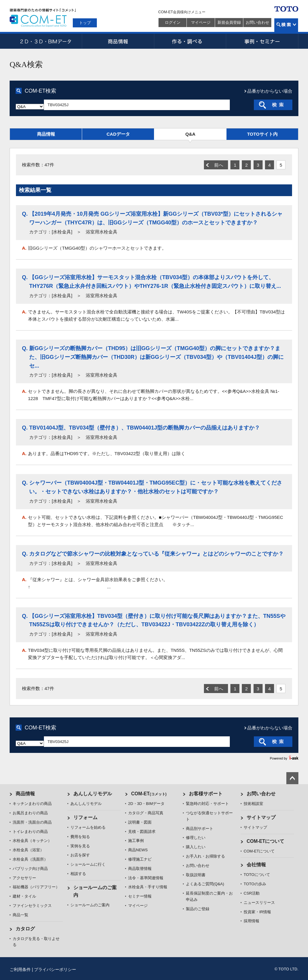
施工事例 (136, 841)
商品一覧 (20, 915)
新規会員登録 (229, 22)
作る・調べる (190, 41)
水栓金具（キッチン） (32, 841)
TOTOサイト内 (262, 134)
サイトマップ (261, 817)
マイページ (201, 22)
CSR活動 (252, 893)
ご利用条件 (20, 969)
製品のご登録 (198, 909)
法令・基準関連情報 (146, 878)
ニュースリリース (259, 903)
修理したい (196, 838)
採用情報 (251, 921)
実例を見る (80, 846)
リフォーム (85, 817)
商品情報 (118, 41)
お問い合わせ (257, 22)
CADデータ (118, 134)
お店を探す (80, 855)
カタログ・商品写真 (146, 813)
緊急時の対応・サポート (207, 804)
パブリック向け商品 (30, 869)
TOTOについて (257, 875)
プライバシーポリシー (55, 969)
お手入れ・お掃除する (205, 856)
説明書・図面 (140, 822)
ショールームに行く (88, 864)
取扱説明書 (196, 875)
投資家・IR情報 (257, 912)
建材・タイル (24, 896)
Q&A (190, 134)
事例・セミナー (262, 41)
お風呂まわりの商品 (30, 813)
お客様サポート (206, 794)
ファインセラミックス (32, 906)
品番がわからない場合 (270, 91)
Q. (25, 214)
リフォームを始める (88, 827)
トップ (85, 23)
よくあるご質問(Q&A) (205, 884)
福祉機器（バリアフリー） (36, 887)
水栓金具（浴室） (28, 850)
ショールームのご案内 (90, 905)
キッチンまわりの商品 (32, 804)
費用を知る (80, 837)
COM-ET (149, 794)
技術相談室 (253, 804)
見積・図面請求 (142, 832)
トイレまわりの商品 (30, 832)
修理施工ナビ (140, 859)
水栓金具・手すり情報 (148, 887)
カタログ (25, 929)
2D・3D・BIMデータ (46, 41)
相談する (78, 874)
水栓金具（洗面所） (30, 859)
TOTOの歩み (255, 884)
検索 (286, 25)
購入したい (196, 847)
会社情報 (256, 865)
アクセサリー (24, 878)
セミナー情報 (140, 896)
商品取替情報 (140, 869)
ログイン (173, 22)
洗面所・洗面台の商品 (32, 822)
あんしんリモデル (93, 794)
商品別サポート (200, 829)
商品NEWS (138, 850)
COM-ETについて (266, 841)
